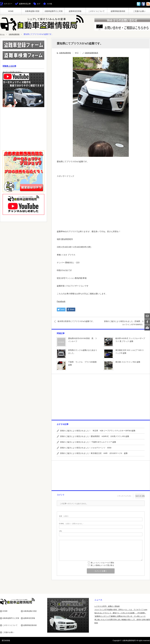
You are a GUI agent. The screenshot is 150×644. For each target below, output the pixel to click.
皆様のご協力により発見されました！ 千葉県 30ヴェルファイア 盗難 (88, 442)
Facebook (61, 301)
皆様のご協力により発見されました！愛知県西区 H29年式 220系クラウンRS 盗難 (95, 436)
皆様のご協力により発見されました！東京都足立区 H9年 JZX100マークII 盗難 (94, 453)
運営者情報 (4, 640)
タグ (39, 4)
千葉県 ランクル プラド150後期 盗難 (83, 363)
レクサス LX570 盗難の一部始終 (107, 606)
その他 (49, 4)
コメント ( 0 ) (140, 494)
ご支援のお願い (139, 11)
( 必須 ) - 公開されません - (71, 524)
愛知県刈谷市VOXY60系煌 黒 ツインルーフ (83, 340)
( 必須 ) (64, 516)
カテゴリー (8, 4)
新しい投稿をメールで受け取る (102, 565)
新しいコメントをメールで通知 (102, 563)
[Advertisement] (101, 198)
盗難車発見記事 (25, 4)
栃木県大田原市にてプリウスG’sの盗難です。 (78, 321)
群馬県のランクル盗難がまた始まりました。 (83, 352)
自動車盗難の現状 (32, 11)
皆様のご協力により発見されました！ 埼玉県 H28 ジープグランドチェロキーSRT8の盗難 (98, 431)
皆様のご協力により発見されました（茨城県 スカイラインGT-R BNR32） (124, 323)
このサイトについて (96, 11)
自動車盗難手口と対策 (54, 11)
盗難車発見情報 (75, 11)
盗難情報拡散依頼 (118, 11)
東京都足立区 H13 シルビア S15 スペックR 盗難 (130, 352)
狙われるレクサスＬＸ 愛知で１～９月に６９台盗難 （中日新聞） (120, 613)
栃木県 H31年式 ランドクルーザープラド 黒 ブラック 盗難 (130, 340)
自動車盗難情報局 (91, 53)
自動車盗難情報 (16, 34)
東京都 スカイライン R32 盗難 (128, 362)
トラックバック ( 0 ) (124, 494)
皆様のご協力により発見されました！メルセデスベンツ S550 (86, 448)
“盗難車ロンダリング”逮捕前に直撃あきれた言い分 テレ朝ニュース (120, 616)
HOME (11, 11)
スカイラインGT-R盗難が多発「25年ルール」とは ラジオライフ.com (121, 610)
